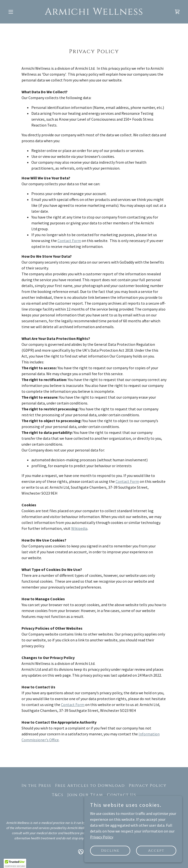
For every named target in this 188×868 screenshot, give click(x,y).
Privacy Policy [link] (148, 786)
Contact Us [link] (122, 795)
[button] (19, 12)
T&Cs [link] (58, 795)
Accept (156, 851)
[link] (94, 13)
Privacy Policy (101, 837)
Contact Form (69, 241)
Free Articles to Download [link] (90, 786)
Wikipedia (79, 528)
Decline (110, 851)
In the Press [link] (36, 786)
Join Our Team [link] (85, 795)
